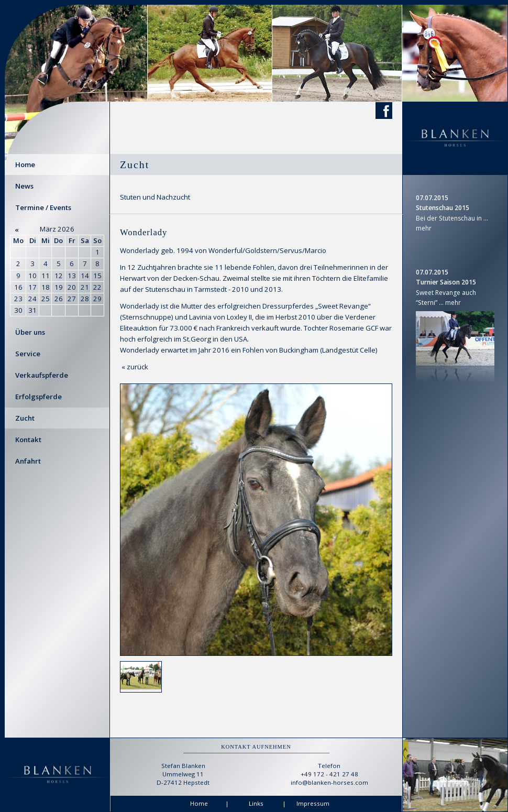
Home (25, 164)
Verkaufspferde (42, 375)
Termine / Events (43, 207)
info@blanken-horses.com (329, 782)
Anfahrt (28, 461)
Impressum (313, 803)
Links (256, 803)
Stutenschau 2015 (443, 208)
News (24, 186)
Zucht (25, 418)
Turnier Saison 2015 (446, 282)
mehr (424, 228)
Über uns (30, 332)
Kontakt (28, 440)
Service (28, 354)
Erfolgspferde (38, 397)
